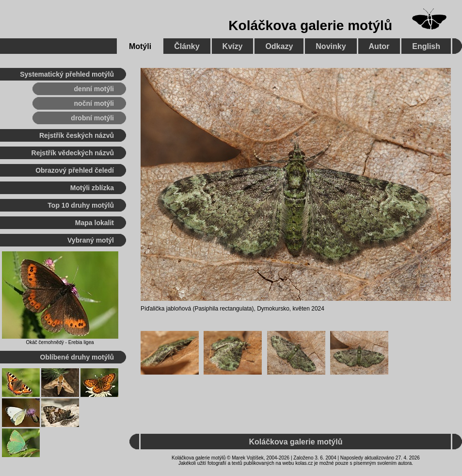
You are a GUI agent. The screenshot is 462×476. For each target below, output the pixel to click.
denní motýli (94, 89)
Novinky (331, 46)
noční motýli (94, 103)
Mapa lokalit (95, 223)
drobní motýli (92, 118)
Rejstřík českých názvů (77, 135)
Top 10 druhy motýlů (81, 205)
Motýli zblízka (92, 188)
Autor (379, 46)
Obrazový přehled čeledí (75, 170)
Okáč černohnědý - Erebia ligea (60, 342)
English (426, 46)
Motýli (140, 46)
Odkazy (279, 46)
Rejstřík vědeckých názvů (73, 153)
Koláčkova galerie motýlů (310, 25)
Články (187, 46)
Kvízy (233, 46)
